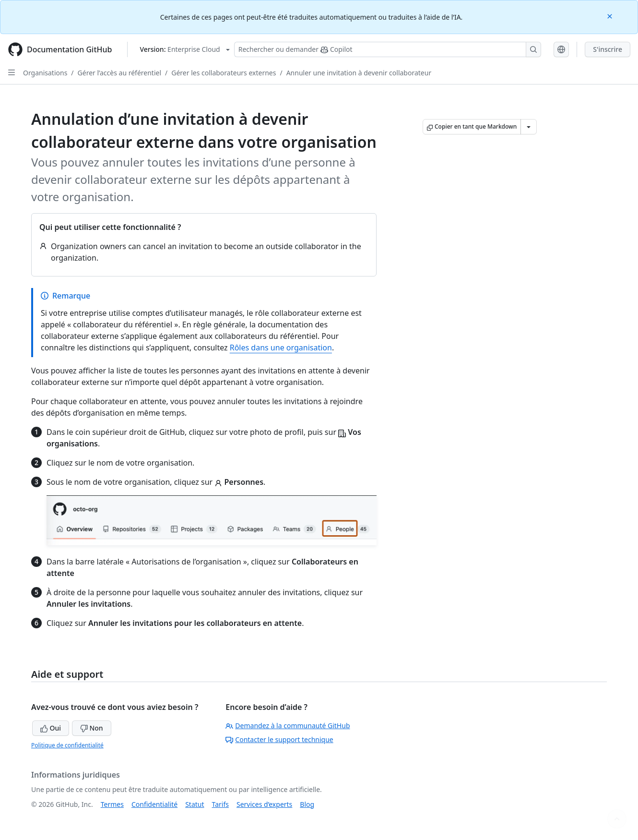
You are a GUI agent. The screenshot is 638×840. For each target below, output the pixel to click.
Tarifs (220, 804)
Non (92, 728)
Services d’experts (264, 804)
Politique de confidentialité (67, 745)
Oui (51, 728)
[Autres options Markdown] (529, 127)
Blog (307, 804)
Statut (195, 804)
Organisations (45, 73)
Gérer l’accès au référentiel (119, 73)
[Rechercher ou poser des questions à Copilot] (388, 49)
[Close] (611, 16)
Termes (112, 804)
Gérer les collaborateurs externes (224, 73)
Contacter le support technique (279, 739)
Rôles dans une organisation (281, 348)
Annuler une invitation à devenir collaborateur (359, 73)
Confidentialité (154, 804)
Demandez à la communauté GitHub (288, 726)
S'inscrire (608, 49)
